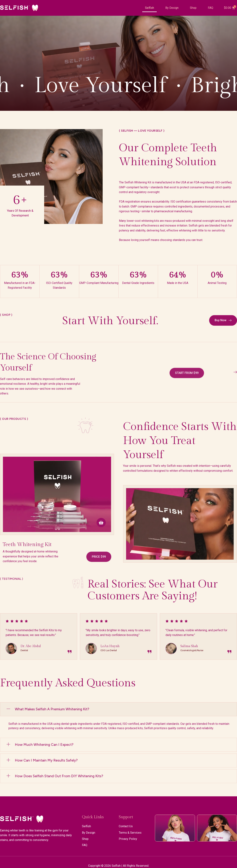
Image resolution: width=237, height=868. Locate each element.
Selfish (149, 8)
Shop (193, 8)
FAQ (211, 8)
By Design (172, 8)
